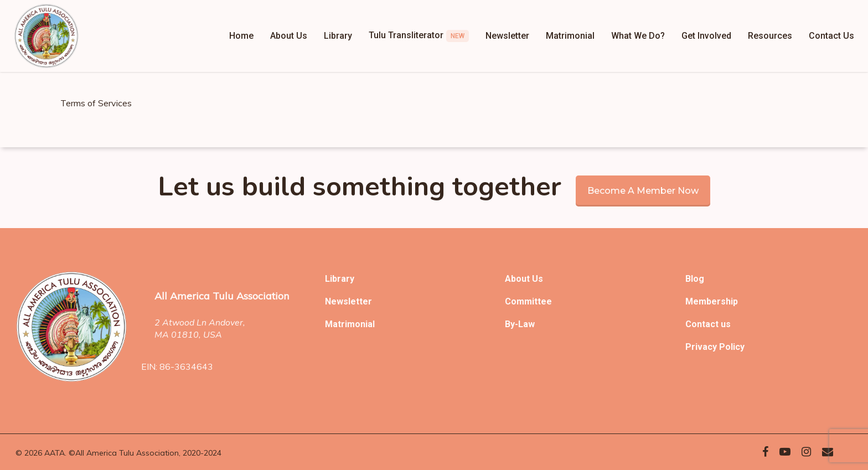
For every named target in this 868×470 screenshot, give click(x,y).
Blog (695, 279)
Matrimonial (350, 324)
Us (538, 279)
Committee (528, 301)
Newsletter (348, 301)
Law (526, 324)
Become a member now (643, 191)
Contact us (708, 324)
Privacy (702, 347)
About (518, 279)
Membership (712, 301)
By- (512, 324)
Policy (732, 347)
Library (340, 279)
